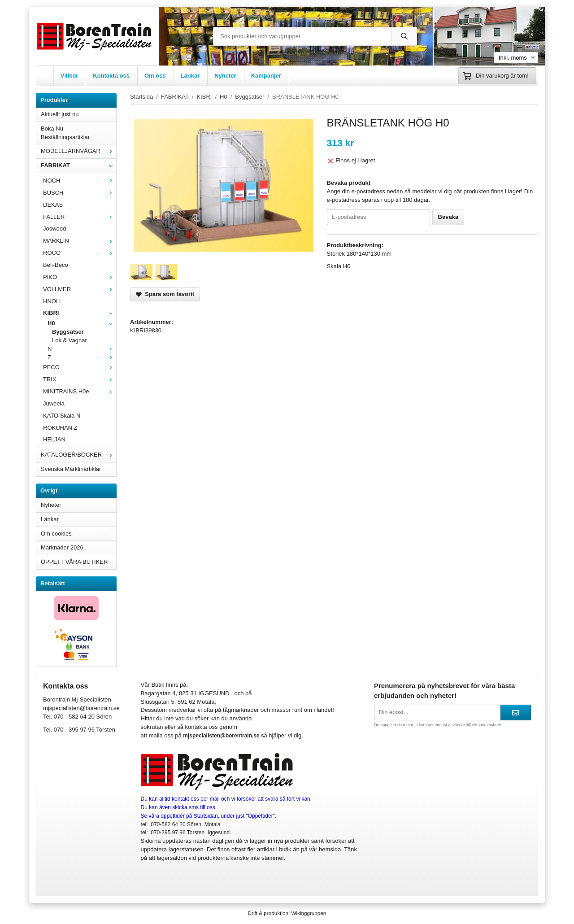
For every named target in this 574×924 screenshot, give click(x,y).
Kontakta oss (111, 76)
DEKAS (53, 205)
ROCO (80, 253)
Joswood (54, 229)
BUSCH (80, 193)
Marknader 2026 (62, 547)
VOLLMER (80, 289)
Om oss (155, 76)
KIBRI (80, 313)
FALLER (80, 217)
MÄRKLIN (80, 241)
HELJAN (54, 439)
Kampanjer (266, 76)
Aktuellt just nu (60, 114)
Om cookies (56, 534)
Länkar (190, 76)
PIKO (80, 277)
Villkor (70, 76)
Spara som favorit (165, 294)
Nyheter (225, 76)
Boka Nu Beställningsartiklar (65, 133)
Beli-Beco (56, 265)
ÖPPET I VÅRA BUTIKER (74, 562)
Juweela (54, 403)
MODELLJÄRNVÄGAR (78, 151)
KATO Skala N (62, 416)
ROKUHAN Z (60, 428)
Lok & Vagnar (70, 340)
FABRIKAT (78, 165)
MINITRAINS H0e (80, 391)
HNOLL (53, 301)
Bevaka (448, 217)
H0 (82, 323)
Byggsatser (68, 332)
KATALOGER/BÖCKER (78, 455)
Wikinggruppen (309, 913)
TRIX (80, 379)
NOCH (80, 181)
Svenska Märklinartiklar (71, 469)
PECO (80, 367)
